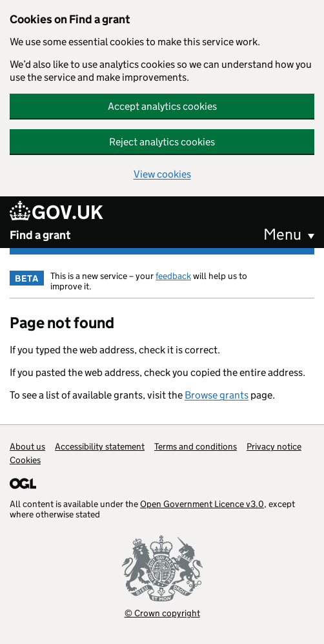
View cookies (162, 174)
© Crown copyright (162, 613)
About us (27, 446)
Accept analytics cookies (162, 106)
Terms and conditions (196, 446)
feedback (173, 276)
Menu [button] (282, 234)
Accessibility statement (100, 446)
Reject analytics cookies (162, 142)
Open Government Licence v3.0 (202, 504)
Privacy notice (274, 446)
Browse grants (217, 395)
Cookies (25, 460)
